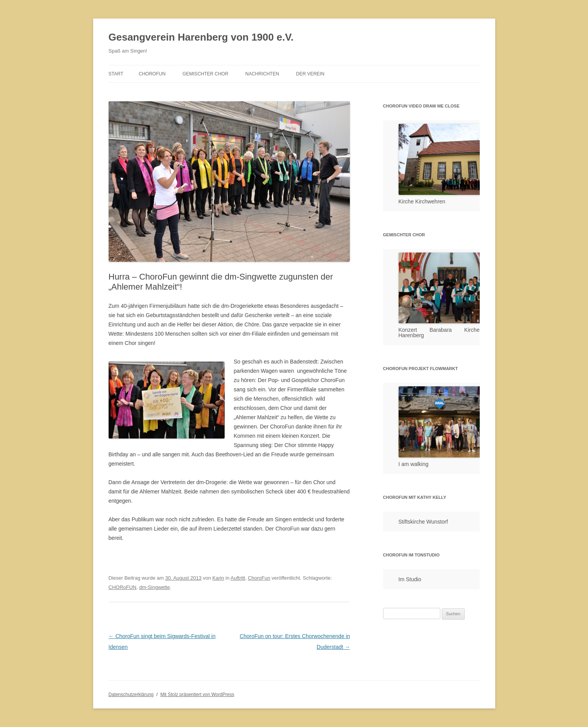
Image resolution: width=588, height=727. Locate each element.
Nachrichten (262, 74)
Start (116, 74)
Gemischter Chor (205, 74)
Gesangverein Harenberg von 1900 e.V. (201, 37)
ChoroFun (152, 74)
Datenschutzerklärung (131, 695)
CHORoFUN (123, 587)
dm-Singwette (154, 587)
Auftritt (238, 578)
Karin (218, 578)
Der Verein (310, 74)
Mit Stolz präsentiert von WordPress (197, 695)
